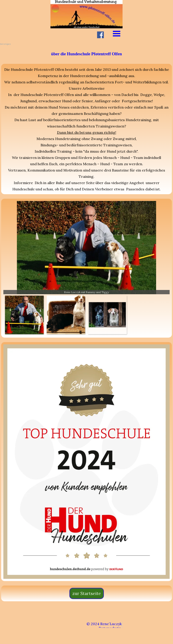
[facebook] (100, 35)
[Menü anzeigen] (117, 34)
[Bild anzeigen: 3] (66, 315)
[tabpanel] (86, 54)
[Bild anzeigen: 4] (107, 315)
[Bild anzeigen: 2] (24, 315)
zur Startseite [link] (87, 593)
